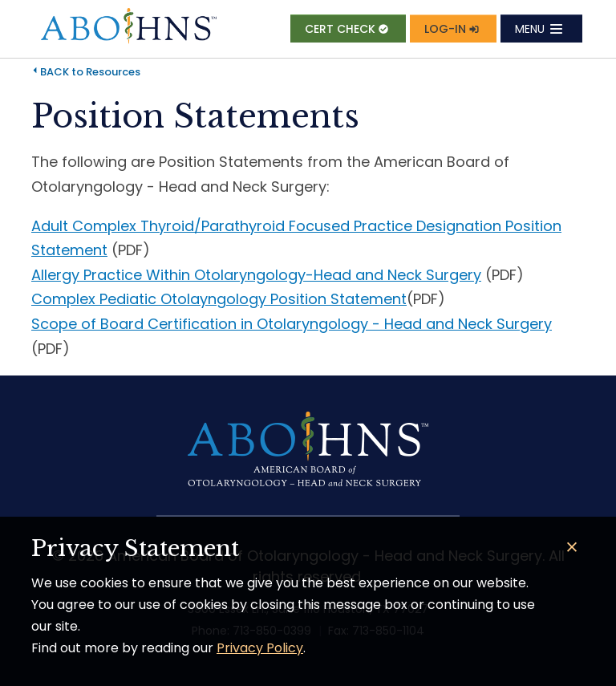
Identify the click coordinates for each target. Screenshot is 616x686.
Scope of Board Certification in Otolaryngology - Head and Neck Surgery (292, 324)
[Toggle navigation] (541, 28)
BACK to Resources (90, 72)
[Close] (572, 548)
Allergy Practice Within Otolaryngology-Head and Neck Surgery (256, 275)
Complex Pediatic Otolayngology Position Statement (219, 299)
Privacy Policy (260, 648)
